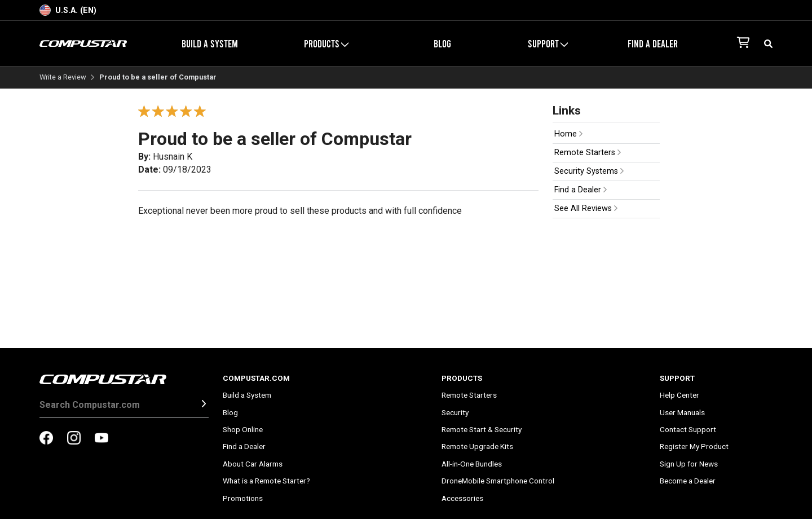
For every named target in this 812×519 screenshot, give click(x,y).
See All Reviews (586, 208)
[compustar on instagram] (74, 439)
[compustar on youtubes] (101, 439)
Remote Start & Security (482, 429)
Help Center (679, 395)
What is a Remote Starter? (266, 481)
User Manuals (682, 412)
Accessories (462, 498)
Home (568, 134)
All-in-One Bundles (472, 464)
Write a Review (63, 78)
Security (455, 412)
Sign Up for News (689, 464)
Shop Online (243, 429)
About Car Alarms (253, 464)
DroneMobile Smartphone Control (498, 481)
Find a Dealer (653, 43)
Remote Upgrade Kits (477, 446)
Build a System (210, 43)
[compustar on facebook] (46, 439)
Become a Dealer (688, 481)
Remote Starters (588, 153)
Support (548, 43)
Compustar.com (256, 378)
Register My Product (694, 446)
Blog (442, 43)
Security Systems (589, 171)
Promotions (243, 498)
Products (326, 43)
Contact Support (688, 429)
